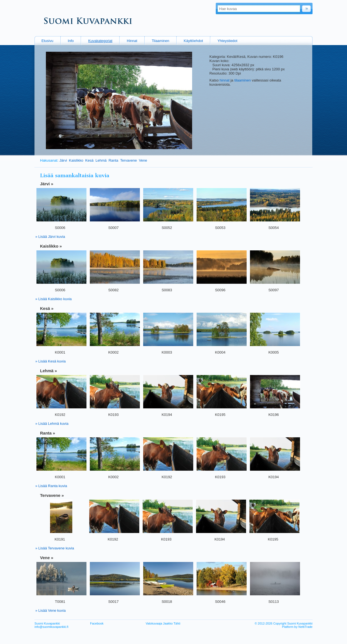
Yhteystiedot (227, 41)
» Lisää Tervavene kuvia (55, 548)
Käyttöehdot (193, 41)
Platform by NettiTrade (297, 627)
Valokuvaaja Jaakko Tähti (163, 623)
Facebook (97, 623)
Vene (143, 160)
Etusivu (47, 41)
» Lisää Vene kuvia (50, 610)
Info (71, 41)
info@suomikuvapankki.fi (51, 627)
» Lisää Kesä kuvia (50, 361)
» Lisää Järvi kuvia (50, 237)
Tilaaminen (161, 41)
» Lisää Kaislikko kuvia (54, 299)
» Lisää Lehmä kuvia (52, 424)
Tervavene (128, 160)
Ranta (113, 160)
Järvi (63, 160)
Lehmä (101, 160)
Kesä (90, 160)
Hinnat (132, 41)
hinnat (225, 80)
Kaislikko (76, 160)
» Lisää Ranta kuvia (51, 486)
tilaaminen (243, 80)
